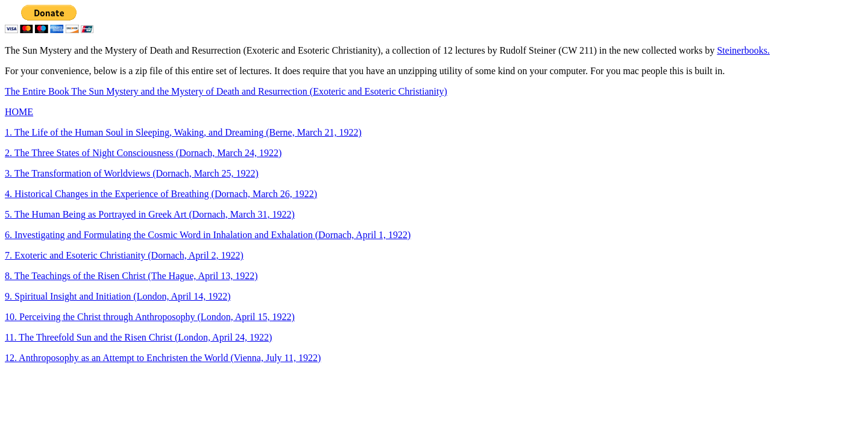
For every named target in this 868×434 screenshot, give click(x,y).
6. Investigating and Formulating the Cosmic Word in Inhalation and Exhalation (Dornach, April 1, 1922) (208, 235)
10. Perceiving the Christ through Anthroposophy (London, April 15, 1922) (150, 317)
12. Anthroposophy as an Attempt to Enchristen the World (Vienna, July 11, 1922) (163, 358)
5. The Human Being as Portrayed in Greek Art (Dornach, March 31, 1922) (150, 214)
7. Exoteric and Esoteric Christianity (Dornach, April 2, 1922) (124, 255)
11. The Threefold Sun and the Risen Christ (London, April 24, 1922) (138, 337)
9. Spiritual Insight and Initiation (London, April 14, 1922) (118, 296)
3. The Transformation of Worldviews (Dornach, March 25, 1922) (132, 173)
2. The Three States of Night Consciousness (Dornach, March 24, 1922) (143, 153)
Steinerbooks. (743, 50)
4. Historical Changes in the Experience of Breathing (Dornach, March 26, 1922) (161, 194)
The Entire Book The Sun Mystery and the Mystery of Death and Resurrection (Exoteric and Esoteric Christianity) (226, 91)
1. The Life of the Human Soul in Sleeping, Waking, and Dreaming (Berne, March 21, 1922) (183, 132)
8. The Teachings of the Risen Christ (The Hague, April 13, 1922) (131, 276)
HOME (19, 112)
